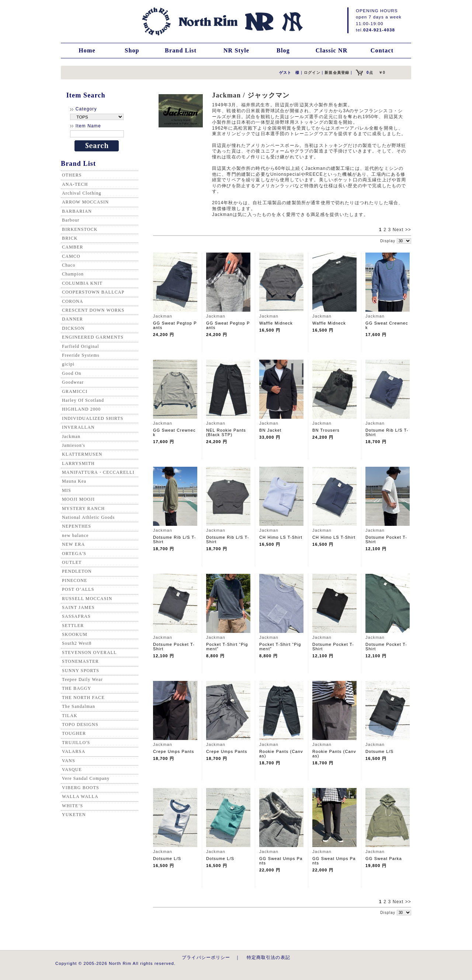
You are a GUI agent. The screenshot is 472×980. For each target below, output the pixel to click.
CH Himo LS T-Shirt (281, 537)
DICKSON (73, 328)
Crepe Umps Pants (174, 751)
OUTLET (72, 562)
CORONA (73, 301)
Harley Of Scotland (83, 400)
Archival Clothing (82, 193)
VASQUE (72, 770)
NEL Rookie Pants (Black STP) (226, 432)
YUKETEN (74, 815)
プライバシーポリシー (206, 957)
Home (87, 50)
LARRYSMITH (78, 463)
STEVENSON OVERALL (89, 652)
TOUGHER (74, 733)
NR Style (236, 50)
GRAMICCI (75, 391)
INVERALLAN (78, 427)
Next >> (402, 230)
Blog (283, 50)
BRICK (70, 238)
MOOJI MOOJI (78, 499)
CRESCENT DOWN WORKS (93, 310)
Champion (73, 274)
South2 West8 (77, 643)
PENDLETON (77, 571)
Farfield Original (81, 346)
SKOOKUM (75, 634)
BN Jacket (270, 430)
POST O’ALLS (78, 589)
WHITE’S (72, 806)
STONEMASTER (80, 661)
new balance (75, 535)
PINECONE (75, 580)
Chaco (69, 265)
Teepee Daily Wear (82, 679)
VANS (69, 761)
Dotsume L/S (379, 751)
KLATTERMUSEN (82, 454)
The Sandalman (79, 706)
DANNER (72, 319)
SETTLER (73, 626)
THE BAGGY (77, 688)
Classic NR (332, 50)
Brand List (181, 50)
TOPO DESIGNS (80, 724)
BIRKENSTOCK (80, 229)
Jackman (71, 436)
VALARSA (74, 751)
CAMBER (73, 247)
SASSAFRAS (76, 616)
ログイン (312, 73)
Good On (72, 373)
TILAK (70, 716)
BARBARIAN (77, 211)
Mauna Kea (74, 481)
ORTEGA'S (74, 554)
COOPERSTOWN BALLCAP (93, 292)
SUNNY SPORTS (81, 671)
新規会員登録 (337, 73)
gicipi (68, 364)
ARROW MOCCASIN (85, 202)
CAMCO (71, 256)
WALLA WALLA (80, 796)
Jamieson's (74, 445)
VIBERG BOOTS (81, 788)
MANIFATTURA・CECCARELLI (98, 472)
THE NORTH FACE (83, 698)
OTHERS (72, 175)
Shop (132, 50)
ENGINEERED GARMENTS (93, 337)
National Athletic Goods (88, 517)
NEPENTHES (77, 526)
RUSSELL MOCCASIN (87, 599)
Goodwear (73, 382)
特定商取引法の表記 (268, 957)
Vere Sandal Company (86, 778)
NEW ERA (73, 544)
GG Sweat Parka (384, 859)
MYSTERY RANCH (83, 508)
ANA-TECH (75, 184)
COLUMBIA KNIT (82, 283)
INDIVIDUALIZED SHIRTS (93, 418)
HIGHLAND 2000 (81, 409)
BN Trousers (326, 430)
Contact (382, 50)
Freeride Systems (81, 355)
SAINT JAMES (78, 607)
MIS (67, 490)
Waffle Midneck (276, 323)
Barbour (71, 220)
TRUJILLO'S (76, 743)
